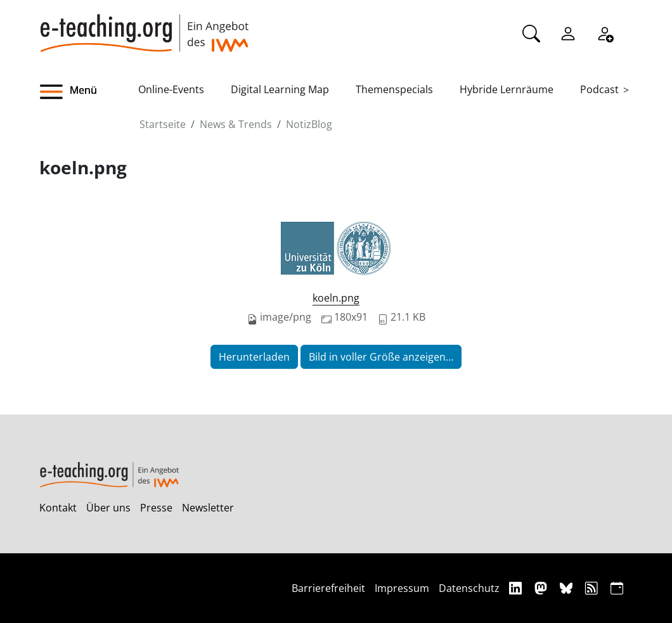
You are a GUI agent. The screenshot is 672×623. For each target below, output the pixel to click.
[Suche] (531, 32)
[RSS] (593, 588)
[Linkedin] (517, 588)
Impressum (402, 588)
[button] (89, 92)
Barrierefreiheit (328, 588)
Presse (156, 508)
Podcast (599, 89)
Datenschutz (469, 588)
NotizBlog (309, 124)
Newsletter (208, 508)
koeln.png (336, 298)
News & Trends (236, 124)
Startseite (163, 124)
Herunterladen (254, 357)
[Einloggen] (568, 32)
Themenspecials (394, 89)
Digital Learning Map (280, 89)
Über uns (108, 508)
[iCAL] (617, 588)
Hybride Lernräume (507, 89)
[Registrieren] (605, 32)
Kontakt (58, 508)
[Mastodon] (542, 588)
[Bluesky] (568, 588)
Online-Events (171, 89)
